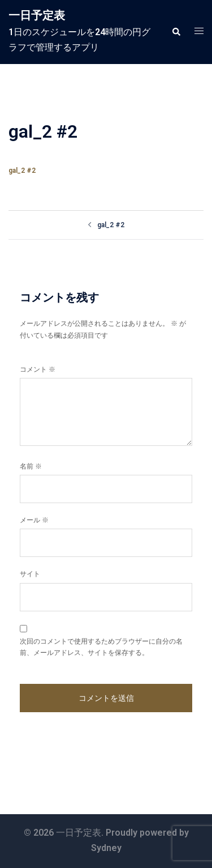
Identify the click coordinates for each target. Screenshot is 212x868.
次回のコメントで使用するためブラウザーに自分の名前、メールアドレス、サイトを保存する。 (101, 647)
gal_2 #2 (22, 171)
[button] (176, 32)
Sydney (106, 848)
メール (34, 520)
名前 (31, 466)
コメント (38, 369)
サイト (30, 574)
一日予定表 (37, 15)
